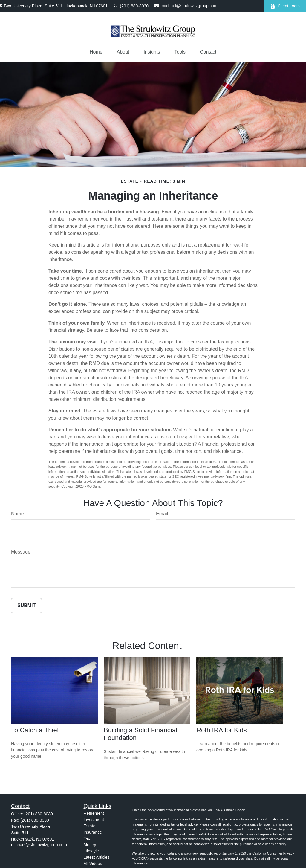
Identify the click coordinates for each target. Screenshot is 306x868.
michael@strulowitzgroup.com (186, 6)
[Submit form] (26, 606)
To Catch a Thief (35, 730)
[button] (96, 52)
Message (21, 552)
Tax (87, 838)
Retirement (94, 813)
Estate (90, 826)
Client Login (285, 6)
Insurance (93, 832)
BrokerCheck (235, 810)
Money (90, 845)
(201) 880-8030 (131, 6)
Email (162, 514)
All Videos (93, 864)
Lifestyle (91, 851)
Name (17, 514)
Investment (94, 820)
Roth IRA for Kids (222, 730)
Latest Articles (97, 857)
